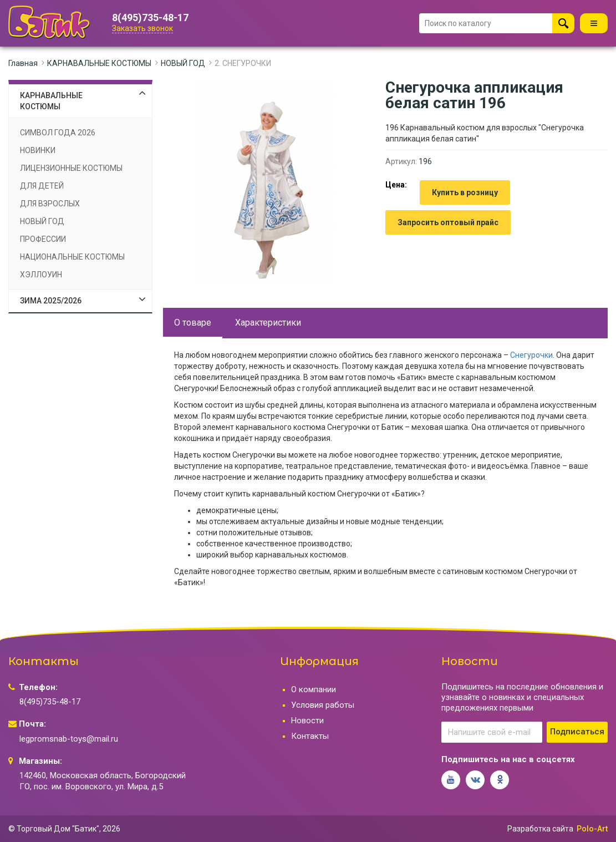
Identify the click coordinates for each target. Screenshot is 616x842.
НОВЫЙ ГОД (183, 63)
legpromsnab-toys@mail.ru (69, 739)
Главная (23, 63)
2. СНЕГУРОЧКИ (243, 63)
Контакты (310, 736)
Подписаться (577, 732)
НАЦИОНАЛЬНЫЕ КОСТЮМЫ (72, 257)
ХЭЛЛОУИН (41, 275)
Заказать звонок (142, 28)
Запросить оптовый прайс (448, 222)
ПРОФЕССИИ (43, 239)
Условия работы (323, 705)
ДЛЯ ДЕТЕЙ (42, 186)
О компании (314, 689)
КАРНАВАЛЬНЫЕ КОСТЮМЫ (99, 63)
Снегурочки (531, 355)
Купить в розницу (465, 192)
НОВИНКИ (38, 150)
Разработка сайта (540, 829)
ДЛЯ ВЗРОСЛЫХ (50, 204)
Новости (307, 721)
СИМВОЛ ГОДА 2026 (58, 133)
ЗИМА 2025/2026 (51, 301)
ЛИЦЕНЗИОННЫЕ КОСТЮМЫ (71, 168)
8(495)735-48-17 (150, 18)
